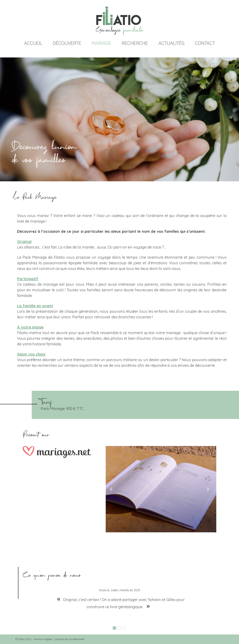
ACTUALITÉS (172, 43)
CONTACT (205, 43)
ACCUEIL (33, 43)
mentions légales (43, 639)
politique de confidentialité (70, 639)
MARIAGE (101, 43)
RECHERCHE (135, 43)
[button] (111, 489)
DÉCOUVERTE (67, 43)
